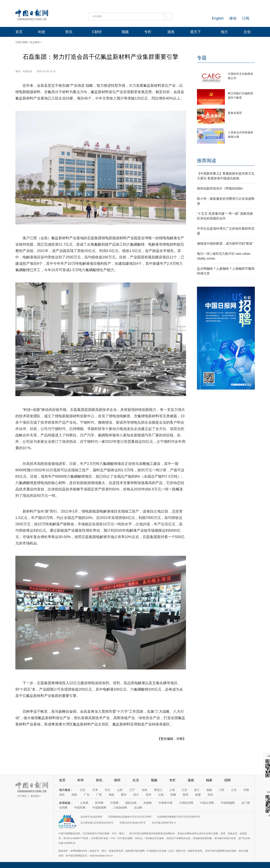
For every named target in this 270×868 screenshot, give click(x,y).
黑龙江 (158, 790)
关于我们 (22, 796)
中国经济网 (186, 803)
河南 (246, 790)
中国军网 (80, 808)
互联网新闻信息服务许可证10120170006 (130, 817)
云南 (161, 795)
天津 (95, 790)
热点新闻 (35, 42)
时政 (42, 32)
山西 (120, 790)
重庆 (124, 795)
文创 (247, 32)
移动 (233, 18)
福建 (209, 790)
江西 (222, 790)
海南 (111, 795)
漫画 (171, 32)
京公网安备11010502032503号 (97, 823)
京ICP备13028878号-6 (164, 823)
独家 (209, 780)
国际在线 (131, 803)
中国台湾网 (207, 803)
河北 (107, 790)
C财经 (97, 32)
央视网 (147, 803)
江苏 (184, 790)
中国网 (114, 803)
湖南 (74, 795)
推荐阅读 (207, 161)
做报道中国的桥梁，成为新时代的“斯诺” (225, 244)
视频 (125, 32)
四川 (136, 795)
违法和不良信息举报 (91, 817)
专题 (202, 58)
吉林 (144, 790)
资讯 (69, 32)
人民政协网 (120, 808)
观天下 (196, 32)
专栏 (148, 32)
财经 (117, 780)
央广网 (246, 803)
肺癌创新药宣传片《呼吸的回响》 (221, 188)
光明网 (63, 808)
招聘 (227, 780)
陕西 (186, 795)
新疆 (198, 795)
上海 (172, 790)
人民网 (84, 803)
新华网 (99, 803)
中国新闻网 (99, 808)
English (218, 18)
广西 (99, 795)
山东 (234, 790)
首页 (19, 32)
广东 (87, 795)
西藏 (173, 795)
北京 (83, 790)
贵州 (148, 795)
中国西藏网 (228, 803)
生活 (136, 780)
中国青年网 (165, 803)
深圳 (210, 795)
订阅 (246, 18)
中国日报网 (21, 42)
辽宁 (132, 790)
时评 (81, 780)
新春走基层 (235, 113)
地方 (224, 32)
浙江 (197, 790)
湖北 (62, 795)
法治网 (138, 808)
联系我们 (36, 796)
